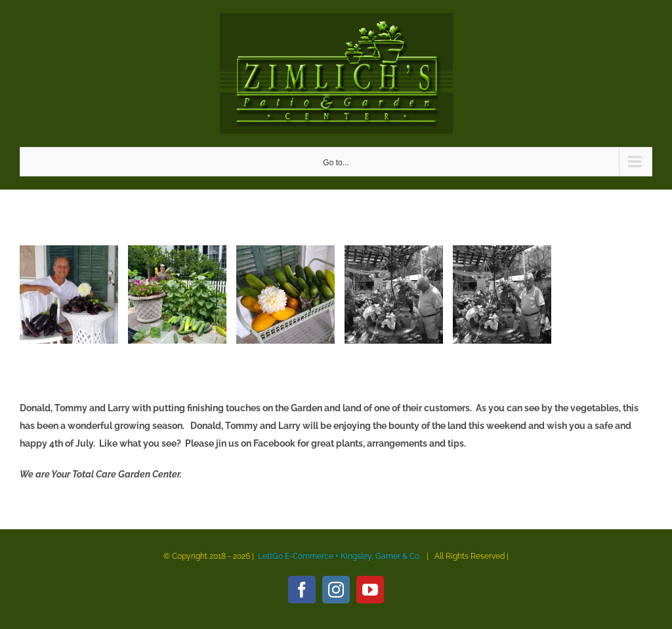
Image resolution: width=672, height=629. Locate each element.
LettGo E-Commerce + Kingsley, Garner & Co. (339, 556)
